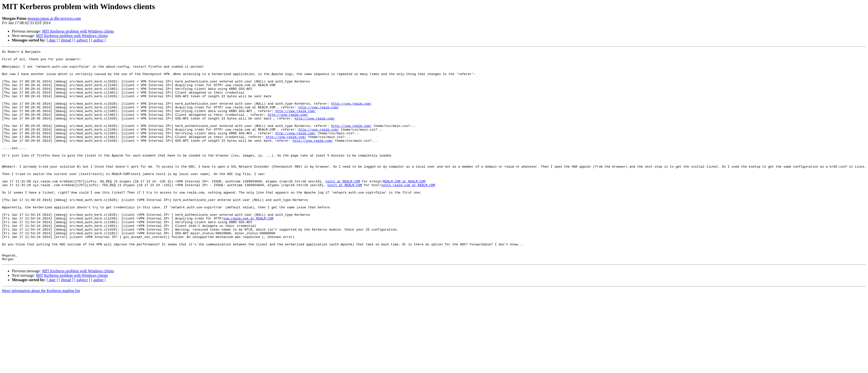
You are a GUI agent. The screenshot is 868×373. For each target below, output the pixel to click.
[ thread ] (66, 40)
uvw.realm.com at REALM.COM (248, 252)
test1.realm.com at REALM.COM (408, 212)
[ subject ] (82, 40)
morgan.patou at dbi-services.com (54, 18)
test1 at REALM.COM (342, 208)
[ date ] (52, 40)
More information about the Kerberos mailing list (41, 333)
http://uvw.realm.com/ (351, 115)
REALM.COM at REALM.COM (404, 208)
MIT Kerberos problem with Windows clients (78, 31)
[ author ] (98, 40)
